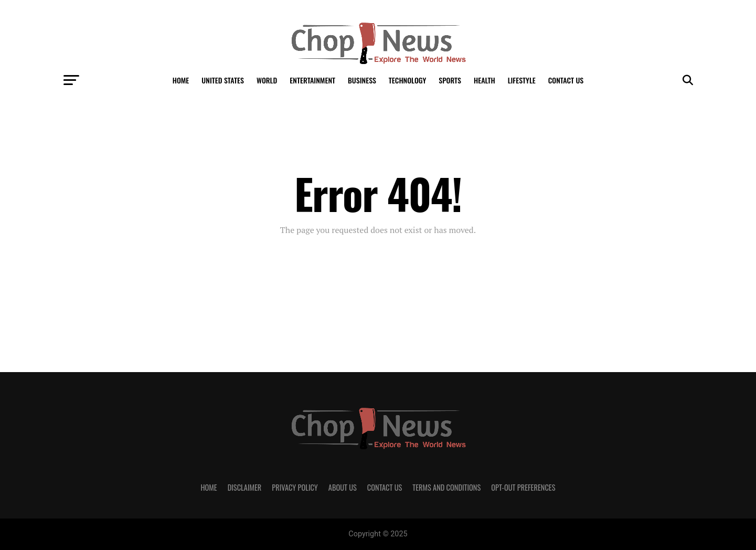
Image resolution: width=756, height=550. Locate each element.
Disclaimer (245, 487)
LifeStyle (522, 80)
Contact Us (566, 80)
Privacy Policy (295, 487)
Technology (407, 80)
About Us (343, 487)
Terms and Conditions (446, 487)
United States (223, 80)
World (267, 80)
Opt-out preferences (523, 487)
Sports (450, 80)
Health (485, 80)
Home (181, 80)
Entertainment (312, 80)
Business (362, 80)
